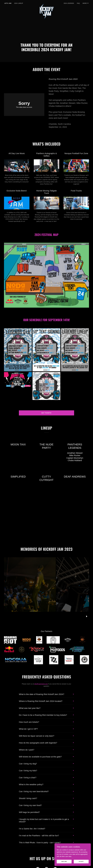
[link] (46, 3)
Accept (81, 861)
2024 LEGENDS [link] (69, 3)
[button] (86, 3)
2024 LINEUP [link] (19, 3)
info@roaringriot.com (41, 684)
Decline (64, 861)
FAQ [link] (78, 3)
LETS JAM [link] (8, 3)
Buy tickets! (46, 413)
